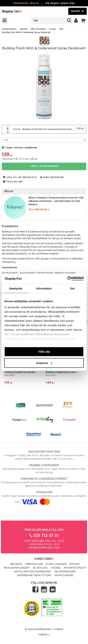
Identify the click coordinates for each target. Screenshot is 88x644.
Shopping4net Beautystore (34, 576)
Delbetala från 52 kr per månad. (20, 159)
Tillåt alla (44, 352)
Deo (61, 29)
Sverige (44, 635)
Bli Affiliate (40, 568)
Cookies (56, 568)
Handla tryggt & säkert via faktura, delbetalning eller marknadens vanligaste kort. (44, 497)
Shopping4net (9, 29)
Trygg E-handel (64, 576)
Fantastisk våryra (26, 3)
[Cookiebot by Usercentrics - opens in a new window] (67, 279)
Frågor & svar (34, 564)
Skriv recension (52, 177)
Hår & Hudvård (38, 29)
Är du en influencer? (17, 568)
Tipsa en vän (13, 182)
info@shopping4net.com (44, 548)
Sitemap (58, 630)
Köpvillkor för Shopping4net (33, 572)
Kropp (53, 29)
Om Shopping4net (65, 572)
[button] (83, 21)
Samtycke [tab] (16, 288)
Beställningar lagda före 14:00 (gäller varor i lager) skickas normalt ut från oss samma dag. (44, 469)
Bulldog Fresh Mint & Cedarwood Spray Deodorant (26, 32)
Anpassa (44, 363)
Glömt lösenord (56, 564)
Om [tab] (72, 288)
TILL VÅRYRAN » (39, 210)
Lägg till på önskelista (20, 177)
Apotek (24, 29)
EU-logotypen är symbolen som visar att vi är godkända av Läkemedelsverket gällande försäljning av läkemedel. (44, 482)
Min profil (16, 564)
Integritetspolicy (75, 568)
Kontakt (75, 564)
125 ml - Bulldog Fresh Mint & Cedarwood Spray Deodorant (44, 129)
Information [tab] (44, 288)
